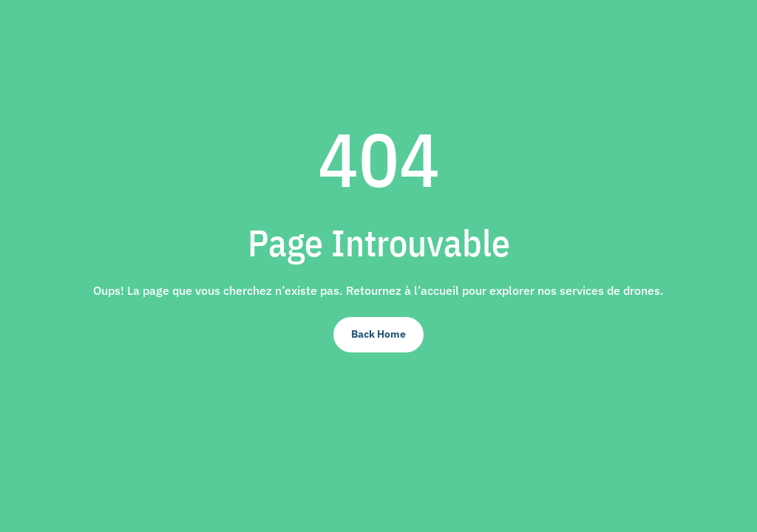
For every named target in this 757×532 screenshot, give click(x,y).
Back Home (378, 334)
